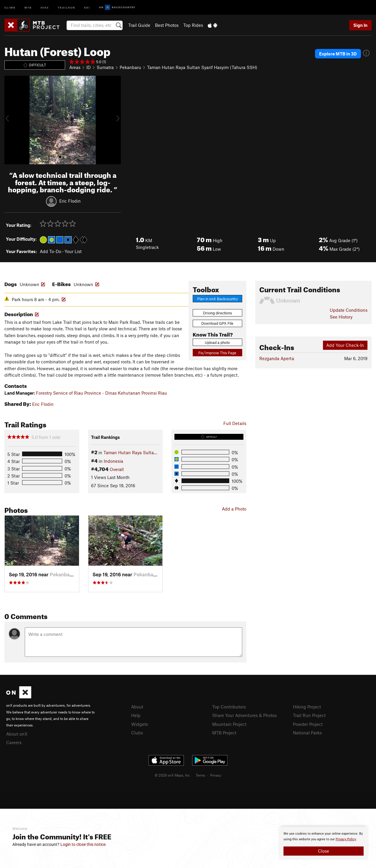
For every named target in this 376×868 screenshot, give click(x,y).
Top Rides (193, 25)
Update (349, 310)
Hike (45, 7)
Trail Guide (139, 25)
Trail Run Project (309, 715)
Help (136, 715)
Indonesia (113, 461)
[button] (10, 120)
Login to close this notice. (84, 844)
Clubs (137, 733)
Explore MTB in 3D (338, 54)
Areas (75, 67)
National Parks (307, 733)
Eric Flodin (70, 201)
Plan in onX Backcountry (217, 299)
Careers (14, 742)
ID (89, 67)
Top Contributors (229, 707)
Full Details (235, 423)
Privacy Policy (346, 839)
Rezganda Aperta (277, 358)
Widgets (140, 724)
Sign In (360, 25)
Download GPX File (217, 323)
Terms (200, 775)
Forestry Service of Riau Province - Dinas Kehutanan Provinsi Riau (102, 393)
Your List (73, 251)
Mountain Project (229, 724)
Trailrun (66, 7)
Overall (117, 469)
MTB (28, 7)
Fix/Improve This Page (217, 353)
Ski (87, 7)
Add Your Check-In (345, 345)
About (137, 707)
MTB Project (224, 733)
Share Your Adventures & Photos (244, 715)
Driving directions (217, 313)
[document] (324, 843)
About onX (17, 734)
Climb (10, 7)
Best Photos (167, 25)
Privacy (216, 775)
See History (341, 317)
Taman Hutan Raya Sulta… (130, 452)
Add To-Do (51, 251)
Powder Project (308, 724)
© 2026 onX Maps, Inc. (173, 775)
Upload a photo (217, 342)
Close (324, 851)
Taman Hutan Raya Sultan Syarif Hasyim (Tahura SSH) (202, 67)
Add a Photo (234, 509)
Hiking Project (307, 707)
